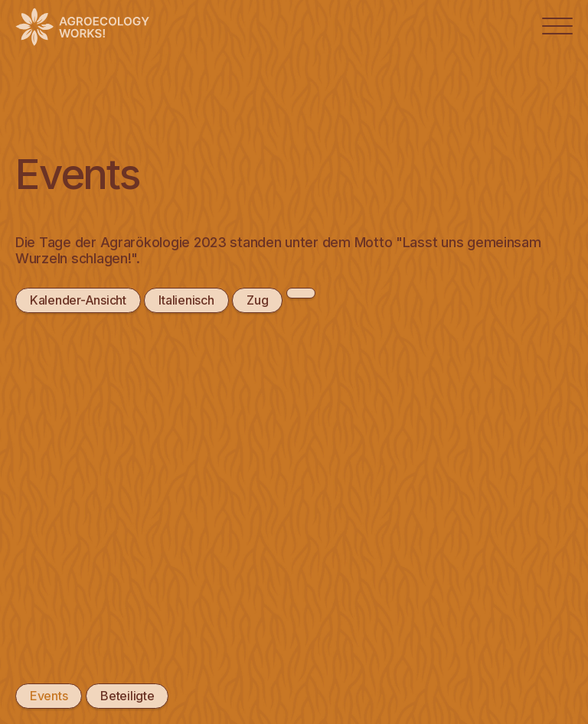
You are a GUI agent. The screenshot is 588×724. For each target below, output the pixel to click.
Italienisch (186, 300)
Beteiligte (127, 696)
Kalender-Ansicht (78, 300)
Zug (257, 300)
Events (49, 696)
